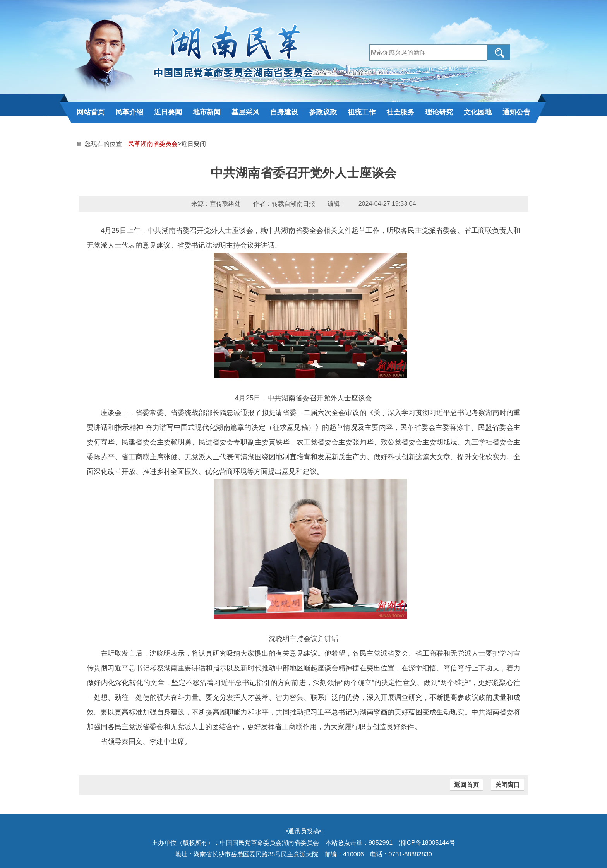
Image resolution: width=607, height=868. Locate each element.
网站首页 (91, 112)
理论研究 (439, 112)
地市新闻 (207, 112)
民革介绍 (129, 112)
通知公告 (516, 112)
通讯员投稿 (303, 831)
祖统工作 (362, 112)
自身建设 (284, 112)
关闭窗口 (508, 785)
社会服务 (400, 112)
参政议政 (323, 112)
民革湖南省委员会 (153, 144)
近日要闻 (168, 112)
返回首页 (466, 785)
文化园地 (478, 112)
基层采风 (245, 112)
